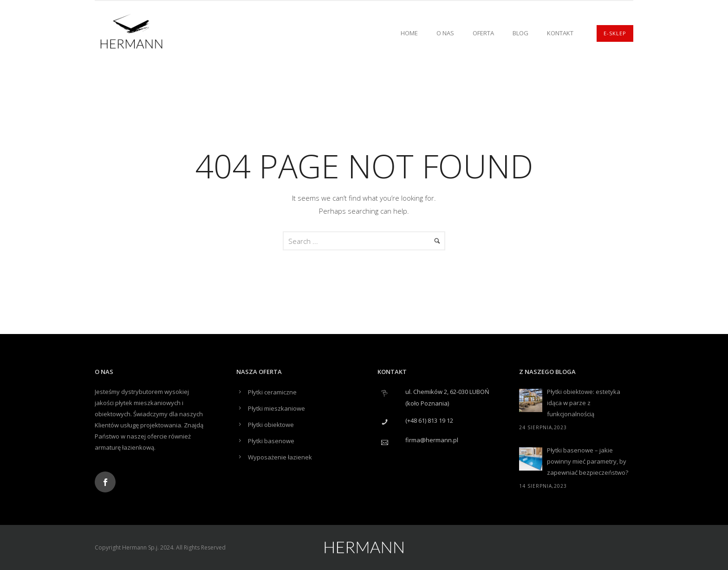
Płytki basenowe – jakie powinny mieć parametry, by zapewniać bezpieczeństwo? (588, 461)
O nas (445, 33)
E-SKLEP (615, 33)
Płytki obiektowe (271, 425)
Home (409, 33)
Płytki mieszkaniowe (276, 408)
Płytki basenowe (271, 441)
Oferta (483, 33)
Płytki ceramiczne (272, 392)
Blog (520, 33)
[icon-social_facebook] (105, 482)
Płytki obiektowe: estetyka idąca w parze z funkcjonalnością (584, 403)
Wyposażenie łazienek (280, 457)
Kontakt (560, 33)
